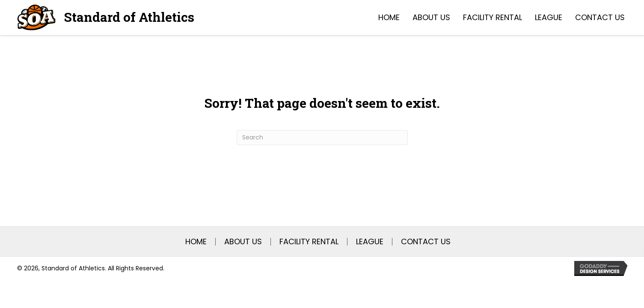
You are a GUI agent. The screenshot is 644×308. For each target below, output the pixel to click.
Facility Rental (309, 242)
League (370, 242)
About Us (243, 242)
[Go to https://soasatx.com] (106, 17)
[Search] (322, 138)
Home (196, 242)
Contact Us (426, 242)
